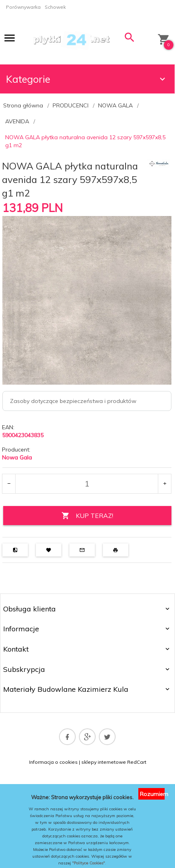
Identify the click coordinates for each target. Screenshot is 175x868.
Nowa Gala (17, 457)
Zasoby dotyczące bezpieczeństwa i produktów (73, 401)
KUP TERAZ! (87, 516)
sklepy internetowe (104, 762)
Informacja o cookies (53, 762)
